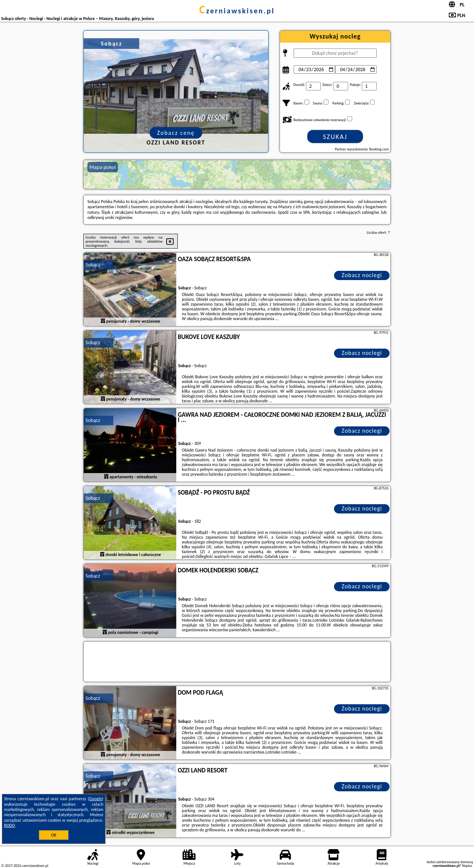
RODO (10, 825)
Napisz (467, 866)
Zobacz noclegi (362, 275)
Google (96, 799)
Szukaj (335, 137)
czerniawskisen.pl (237, 11)
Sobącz (93, 265)
